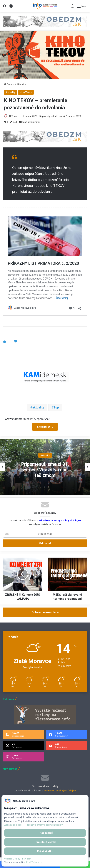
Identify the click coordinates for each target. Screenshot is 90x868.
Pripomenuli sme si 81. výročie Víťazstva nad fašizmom (45, 470)
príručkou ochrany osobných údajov (59, 520)
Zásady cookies (13, 825)
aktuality (38, 407)
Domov (9, 84)
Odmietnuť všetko (45, 842)
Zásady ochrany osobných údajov (45, 825)
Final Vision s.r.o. (35, 862)
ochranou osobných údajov (60, 791)
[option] (45, 467)
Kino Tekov (26, 92)
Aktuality (21, 84)
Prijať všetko (45, 851)
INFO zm (13, 116)
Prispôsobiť (45, 833)
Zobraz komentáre (45, 612)
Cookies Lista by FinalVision (18, 859)
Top (56, 407)
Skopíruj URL (45, 427)
